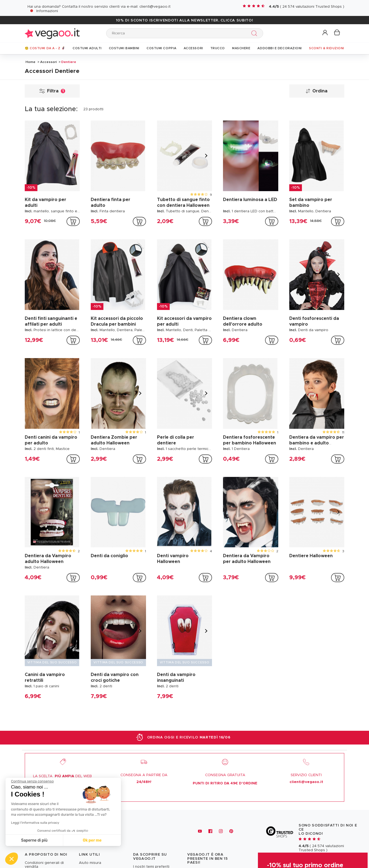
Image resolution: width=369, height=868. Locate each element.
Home (31, 62)
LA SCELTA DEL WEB (62, 776)
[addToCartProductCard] (73, 221)
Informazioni (47, 11)
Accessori (49, 62)
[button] (325, 33)
